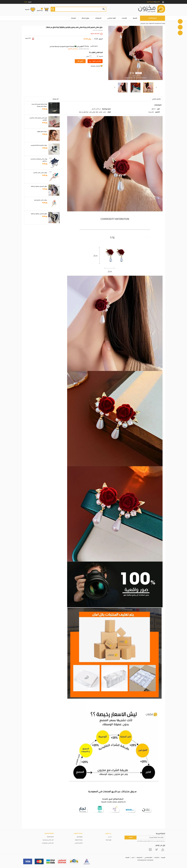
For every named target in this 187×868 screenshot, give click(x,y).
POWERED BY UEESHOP (145, 860)
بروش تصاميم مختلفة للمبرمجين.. (39, 145)
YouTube (163, 850)
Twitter (156, 850)
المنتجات (124, 18)
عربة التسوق (40, 9)
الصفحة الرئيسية (158, 23)
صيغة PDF (30, 38)
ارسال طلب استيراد (95, 34)
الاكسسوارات (151, 23)
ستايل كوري (143, 23)
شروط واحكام (80, 837)
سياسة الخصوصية (79, 840)
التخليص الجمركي (79, 843)
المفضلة (27, 10)
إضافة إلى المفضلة (95, 66)
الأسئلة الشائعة (50, 837)
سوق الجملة (85, 18)
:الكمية (101, 56)
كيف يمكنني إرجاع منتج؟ (48, 840)
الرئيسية (135, 18)
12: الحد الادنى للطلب (96, 53)
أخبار (133, 858)
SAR (96, 39)
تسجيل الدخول (151, 2)
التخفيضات (98, 18)
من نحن (110, 837)
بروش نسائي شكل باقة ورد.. (40, 173)
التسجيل (158, 2)
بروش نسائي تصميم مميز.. (41, 200)
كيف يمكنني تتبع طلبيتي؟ (48, 843)
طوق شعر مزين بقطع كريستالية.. (39, 186)
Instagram (150, 850)
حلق (147, 23)
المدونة (74, 18)
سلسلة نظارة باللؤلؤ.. (42, 132)
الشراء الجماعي (112, 18)
